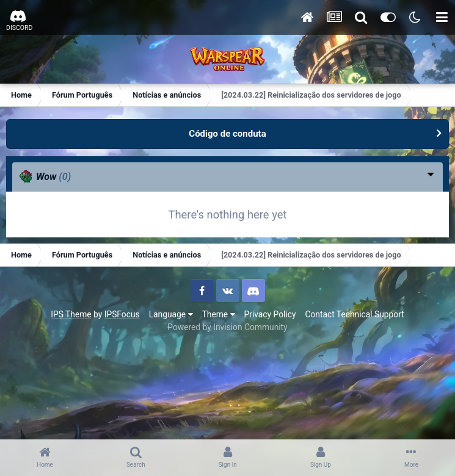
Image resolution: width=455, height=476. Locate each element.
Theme (219, 314)
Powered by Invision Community (227, 327)
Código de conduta (227, 134)
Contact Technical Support (354, 314)
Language (171, 314)
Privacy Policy (270, 314)
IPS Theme (71, 314)
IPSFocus (122, 314)
